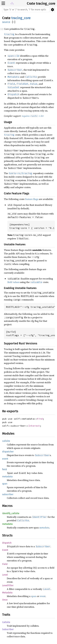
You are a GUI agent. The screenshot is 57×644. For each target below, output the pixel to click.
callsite (6, 441)
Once (5, 600)
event (5, 459)
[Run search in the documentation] (26, 10)
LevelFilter (8, 585)
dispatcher (8, 452)
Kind (40, 419)
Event (5, 550)
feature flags (32, 199)
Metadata (7, 593)
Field (5, 564)
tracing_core (46, 4)
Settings (52, 10)
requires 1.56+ (33, 116)
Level (5, 575)
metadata (7, 477)
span (5, 484)
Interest (34, 426)
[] (14, 22)
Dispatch (7, 543)
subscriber (8, 494)
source (6, 22)
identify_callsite (11, 513)
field (5, 469)
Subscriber (8, 629)
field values (13, 282)
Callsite (6, 622)
